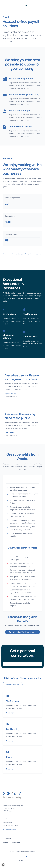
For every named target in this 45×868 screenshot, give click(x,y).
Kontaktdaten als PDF (9, 829)
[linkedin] (26, 856)
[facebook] (19, 856)
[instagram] (22, 856)
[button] (3, 865)
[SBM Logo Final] (10, 3)
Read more (10, 713)
